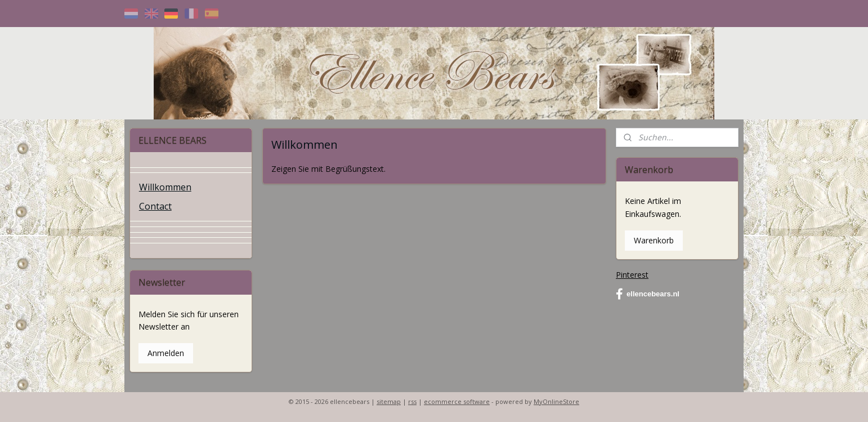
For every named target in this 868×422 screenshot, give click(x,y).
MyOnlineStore (556, 401)
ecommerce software (457, 401)
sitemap (389, 401)
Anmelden (166, 353)
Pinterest (632, 275)
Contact (155, 206)
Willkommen (165, 187)
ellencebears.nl (648, 294)
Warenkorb (654, 240)
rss (412, 401)
